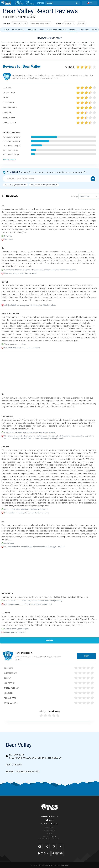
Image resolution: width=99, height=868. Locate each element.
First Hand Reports (56, 30)
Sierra (81, 23)
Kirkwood (69, 23)
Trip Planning (30, 3)
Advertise (50, 820)
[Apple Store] (58, 853)
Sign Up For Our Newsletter (50, 824)
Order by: (74, 197)
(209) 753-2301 (14, 765)
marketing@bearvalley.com (23, 772)
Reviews (73, 30)
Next (86, 656)
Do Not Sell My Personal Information (50, 839)
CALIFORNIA (10, 17)
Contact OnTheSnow (50, 817)
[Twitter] (47, 846)
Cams (42, 30)
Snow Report (18, 30)
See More (49, 640)
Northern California (40, 23)
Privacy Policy (50, 828)
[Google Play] (44, 853)
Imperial (54, 836)
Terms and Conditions (49, 831)
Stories (40, 3)
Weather (32, 30)
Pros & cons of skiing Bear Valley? (44, 185)
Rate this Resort (9, 160)
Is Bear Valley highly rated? (15, 185)
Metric (49, 836)
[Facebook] (61, 846)
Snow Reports (19, 3)
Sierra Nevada (19, 23)
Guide (6, 30)
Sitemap (50, 834)
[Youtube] (40, 846)
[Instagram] (54, 846)
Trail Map (85, 30)
